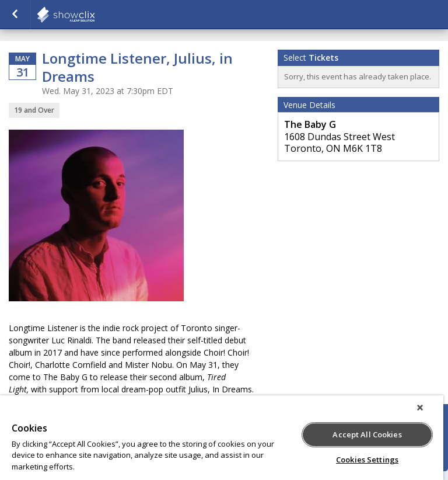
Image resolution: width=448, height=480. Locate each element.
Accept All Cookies (367, 434)
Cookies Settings (367, 460)
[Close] (420, 408)
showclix (94, 15)
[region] (222, 438)
